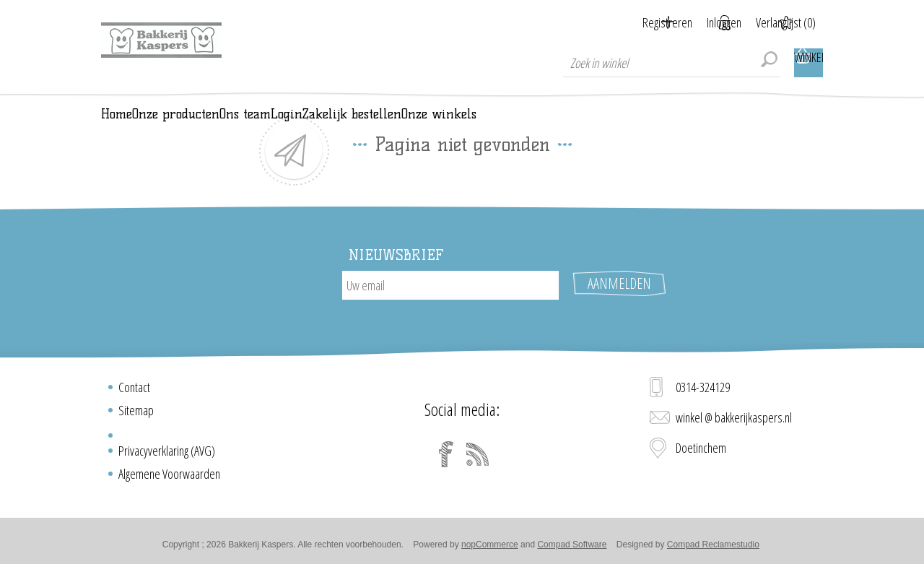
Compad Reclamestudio (713, 550)
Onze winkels (724, 124)
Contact (134, 393)
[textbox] (671, 63)
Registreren (631, 22)
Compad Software (572, 550)
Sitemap (136, 416)
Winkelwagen (808, 63)
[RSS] (478, 460)
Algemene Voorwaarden (169, 480)
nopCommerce (490, 550)
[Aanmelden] (450, 305)
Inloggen (706, 22)
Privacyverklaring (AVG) (167, 456)
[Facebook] (446, 460)
